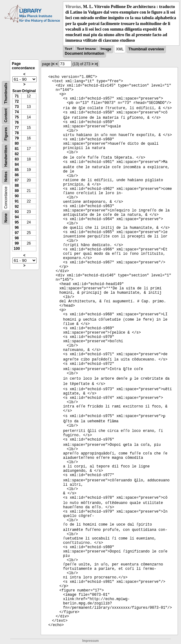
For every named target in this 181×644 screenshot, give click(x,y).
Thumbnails (6, 93)
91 (17, 201)
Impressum (90, 641)
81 (17, 149)
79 (17, 138)
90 (17, 196)
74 (17, 112)
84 (17, 164)
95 (17, 222)
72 (17, 101)
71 (17, 96)
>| (96, 64)
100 (17, 249)
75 (17, 117)
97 (17, 233)
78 (17, 133)
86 (17, 175)
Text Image (86, 49)
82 (17, 154)
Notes (6, 177)
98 (17, 238)
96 (17, 228)
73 (17, 107)
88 (17, 186)
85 (17, 170)
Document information (84, 53)
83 (17, 159)
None (6, 218)
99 (17, 243)
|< (53, 64)
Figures (6, 134)
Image (106, 49)
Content (6, 115)
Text (68, 49)
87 (17, 180)
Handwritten (6, 156)
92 (17, 207)
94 (17, 217)
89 (17, 191)
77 (17, 128)
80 (17, 143)
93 (17, 212)
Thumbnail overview (146, 49)
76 (17, 122)
